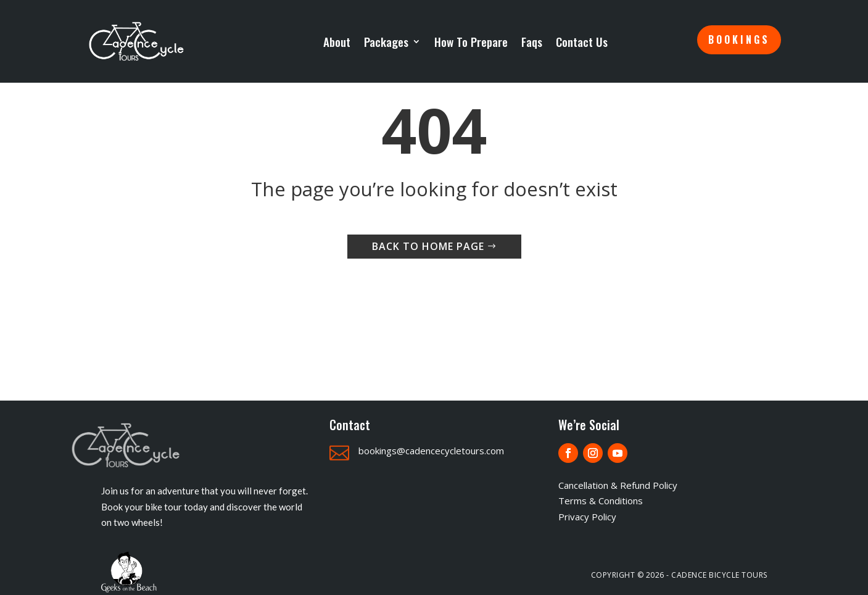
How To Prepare (471, 41)
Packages (386, 41)
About (337, 41)
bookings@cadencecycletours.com (431, 451)
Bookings (739, 40)
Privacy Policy (587, 517)
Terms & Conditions (601, 501)
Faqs (532, 41)
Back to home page (428, 246)
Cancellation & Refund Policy (618, 485)
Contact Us (582, 41)
